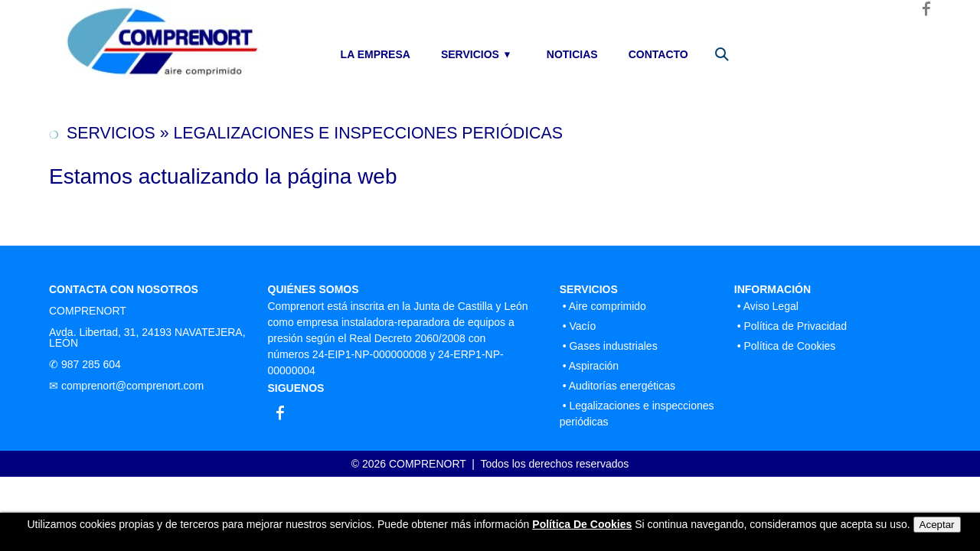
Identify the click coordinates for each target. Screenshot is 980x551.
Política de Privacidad (795, 326)
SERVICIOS (470, 54)
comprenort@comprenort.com (132, 386)
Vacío (582, 326)
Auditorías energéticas (622, 386)
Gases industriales (613, 346)
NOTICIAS (572, 54)
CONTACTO (658, 54)
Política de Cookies (789, 346)
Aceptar (937, 525)
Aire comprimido (608, 306)
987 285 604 (91, 364)
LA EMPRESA (376, 54)
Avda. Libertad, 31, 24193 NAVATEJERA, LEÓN (147, 337)
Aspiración (594, 366)
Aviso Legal (771, 306)
